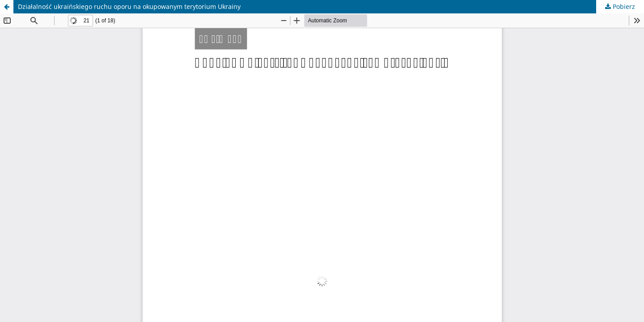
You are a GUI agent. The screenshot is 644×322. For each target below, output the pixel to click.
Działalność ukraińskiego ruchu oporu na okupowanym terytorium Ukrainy (129, 6)
